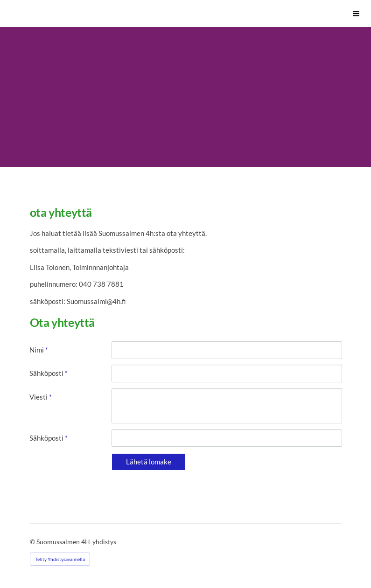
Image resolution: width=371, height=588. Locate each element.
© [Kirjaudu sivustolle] (33, 542)
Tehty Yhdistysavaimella (60, 559)
